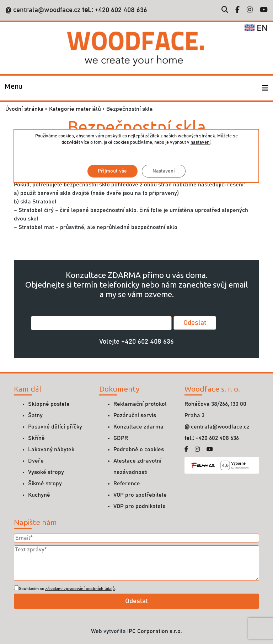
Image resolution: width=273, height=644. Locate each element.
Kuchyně (39, 495)
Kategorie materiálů (75, 109)
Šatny (35, 415)
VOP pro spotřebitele (140, 495)
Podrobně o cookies (139, 449)
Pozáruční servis (135, 415)
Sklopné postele (49, 404)
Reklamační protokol (140, 404)
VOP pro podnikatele (140, 506)
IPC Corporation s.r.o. (155, 631)
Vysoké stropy (46, 472)
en (256, 28)
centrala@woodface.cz (47, 10)
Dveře (36, 461)
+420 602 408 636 (120, 10)
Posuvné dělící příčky (55, 427)
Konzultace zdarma (138, 427)
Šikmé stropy (45, 484)
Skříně (36, 438)
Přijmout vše (112, 171)
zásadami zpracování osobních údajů (80, 589)
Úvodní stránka (25, 109)
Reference (127, 484)
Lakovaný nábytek (51, 449)
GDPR (121, 438)
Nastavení (164, 171)
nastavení (200, 143)
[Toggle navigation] (14, 88)
